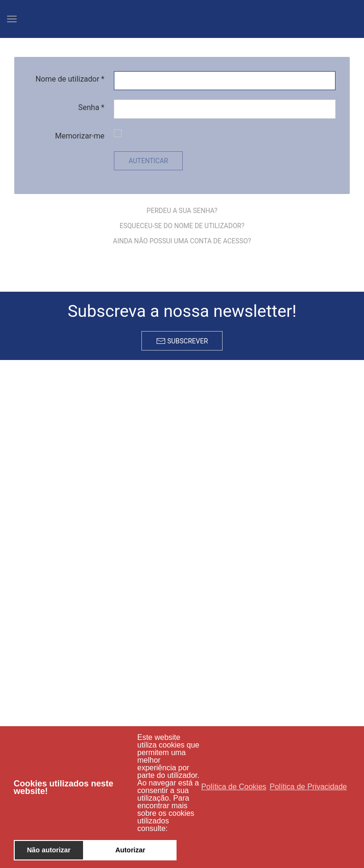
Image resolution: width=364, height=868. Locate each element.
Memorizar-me (80, 136)
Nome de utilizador (70, 79)
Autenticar (148, 161)
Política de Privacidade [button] (308, 787)
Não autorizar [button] (49, 850)
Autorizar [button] (130, 850)
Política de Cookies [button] (234, 787)
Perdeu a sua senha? (182, 211)
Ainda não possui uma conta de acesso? (182, 241)
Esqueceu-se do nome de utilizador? (182, 226)
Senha (91, 107)
